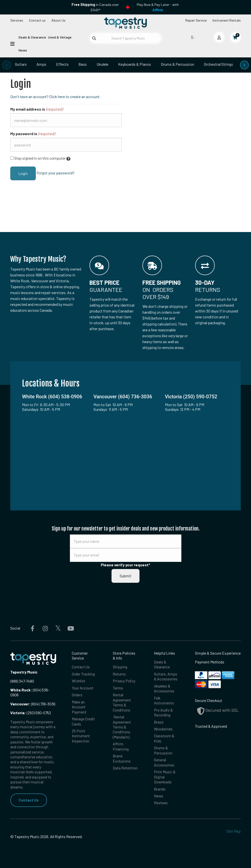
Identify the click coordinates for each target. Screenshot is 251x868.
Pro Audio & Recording (163, 712)
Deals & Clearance (32, 37)
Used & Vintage (60, 37)
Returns (119, 674)
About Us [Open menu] (58, 20)
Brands (160, 789)
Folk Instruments (164, 700)
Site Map (234, 831)
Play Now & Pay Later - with (158, 7)
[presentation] (7, 65)
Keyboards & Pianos (135, 64)
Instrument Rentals (227, 20)
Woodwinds (163, 729)
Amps (41, 64)
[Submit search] (94, 38)
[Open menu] (13, 43)
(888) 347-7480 (22, 681)
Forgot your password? (56, 173)
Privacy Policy (124, 681)
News (23, 50)
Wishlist (79, 681)
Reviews (161, 803)
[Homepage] (125, 23)
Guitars (21, 64)
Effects (62, 64)
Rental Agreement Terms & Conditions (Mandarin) (122, 727)
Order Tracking (83, 674)
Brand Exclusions (122, 758)
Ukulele (102, 64)
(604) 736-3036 (33, 704)
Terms (118, 688)
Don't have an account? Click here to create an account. (55, 97)
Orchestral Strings (219, 64)
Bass (83, 64)
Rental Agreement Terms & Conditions (122, 702)
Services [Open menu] (17, 20)
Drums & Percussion (177, 64)
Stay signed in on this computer (40, 158)
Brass (159, 722)
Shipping (120, 667)
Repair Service (196, 20)
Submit (125, 576)
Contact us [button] (37, 20)
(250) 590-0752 (31, 713)
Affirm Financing (121, 746)
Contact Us (29, 800)
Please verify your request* (125, 565)
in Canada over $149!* (95, 7)
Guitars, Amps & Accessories (166, 676)
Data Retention (125, 768)
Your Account (83, 688)
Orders (77, 695)
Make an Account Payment (79, 707)
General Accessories (164, 762)
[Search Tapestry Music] (125, 38)
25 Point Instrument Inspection (81, 736)
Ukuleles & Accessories (164, 688)
